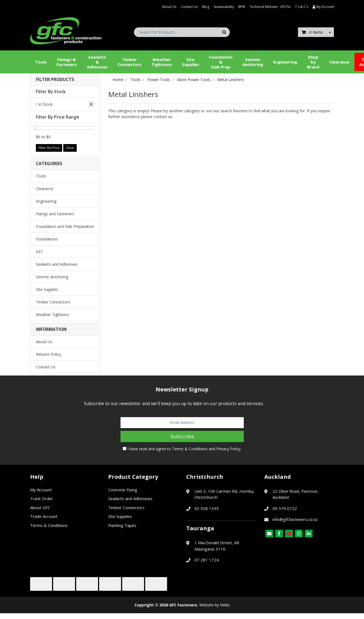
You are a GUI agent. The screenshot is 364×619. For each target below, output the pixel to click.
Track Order (42, 498)
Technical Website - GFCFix (270, 7)
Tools (41, 62)
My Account (41, 490)
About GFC (40, 508)
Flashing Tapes (122, 525)
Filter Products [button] (55, 80)
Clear (70, 148)
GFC (40, 252)
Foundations (47, 239)
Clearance (339, 62)
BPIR (242, 7)
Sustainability (224, 7)
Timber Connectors (130, 62)
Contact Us (189, 7)
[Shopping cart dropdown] (330, 32)
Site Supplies (190, 62)
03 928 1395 (207, 508)
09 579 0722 (285, 508)
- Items (312, 32)
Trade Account (44, 516)
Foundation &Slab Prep (221, 62)
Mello (225, 605)
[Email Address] (182, 423)
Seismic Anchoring (253, 62)
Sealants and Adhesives (57, 264)
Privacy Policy (228, 449)
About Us (169, 7)
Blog (206, 7)
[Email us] (269, 534)
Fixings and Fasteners (55, 214)
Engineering (285, 62)
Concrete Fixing (123, 490)
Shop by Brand (313, 62)
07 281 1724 (207, 560)
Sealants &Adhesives (97, 62)
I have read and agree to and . (182, 449)
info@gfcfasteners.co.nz (295, 519)
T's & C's (302, 7)
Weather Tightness (53, 315)
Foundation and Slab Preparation (65, 226)
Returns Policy (48, 354)
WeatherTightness (162, 62)
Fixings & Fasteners (67, 62)
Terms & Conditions (190, 449)
